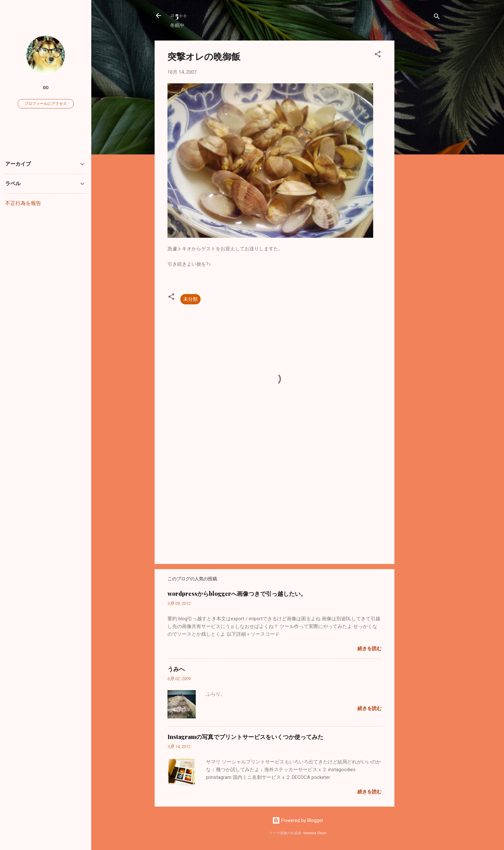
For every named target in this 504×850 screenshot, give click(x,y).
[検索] (437, 18)
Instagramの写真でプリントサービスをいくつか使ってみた (245, 737)
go (46, 88)
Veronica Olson (315, 833)
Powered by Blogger (298, 820)
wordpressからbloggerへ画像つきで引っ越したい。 (237, 594)
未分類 (190, 299)
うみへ (176, 669)
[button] (378, 55)
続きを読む (369, 649)
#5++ (179, 15)
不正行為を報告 (23, 203)
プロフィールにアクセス (46, 104)
